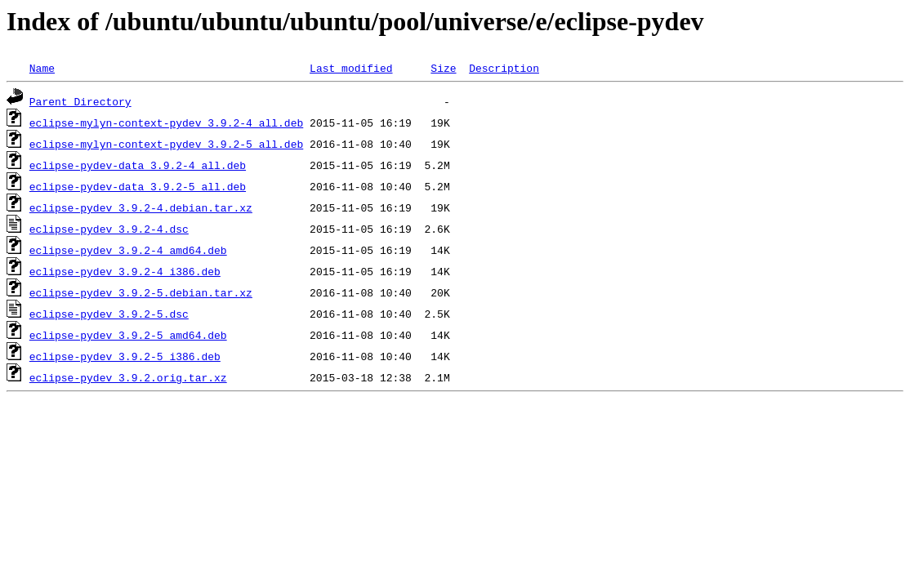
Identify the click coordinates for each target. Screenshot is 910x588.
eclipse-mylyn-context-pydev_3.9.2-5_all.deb (166, 144)
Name (42, 68)
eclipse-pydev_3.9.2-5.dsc (109, 314)
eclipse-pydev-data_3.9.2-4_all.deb (138, 165)
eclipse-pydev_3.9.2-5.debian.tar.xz (141, 292)
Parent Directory (80, 101)
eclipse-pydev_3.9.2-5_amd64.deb (128, 335)
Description (504, 68)
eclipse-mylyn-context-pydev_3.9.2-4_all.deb (166, 122)
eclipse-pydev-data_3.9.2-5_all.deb (138, 186)
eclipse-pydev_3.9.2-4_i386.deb (125, 271)
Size (443, 68)
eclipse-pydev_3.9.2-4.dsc (109, 229)
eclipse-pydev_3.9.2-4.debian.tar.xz (141, 207)
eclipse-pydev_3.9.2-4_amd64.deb (128, 250)
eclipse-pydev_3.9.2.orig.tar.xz (128, 377)
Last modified (351, 68)
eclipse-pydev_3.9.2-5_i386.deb (125, 356)
